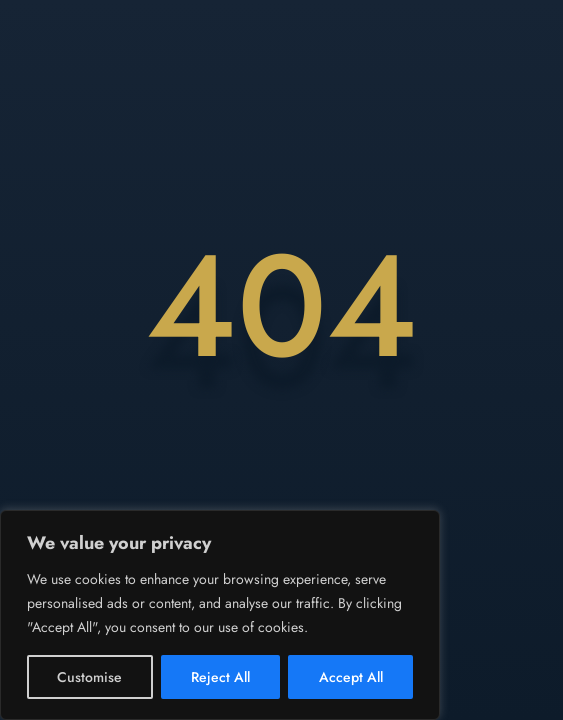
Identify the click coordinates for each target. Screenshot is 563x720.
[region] (220, 615)
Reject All (220, 677)
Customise (89, 677)
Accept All (351, 677)
